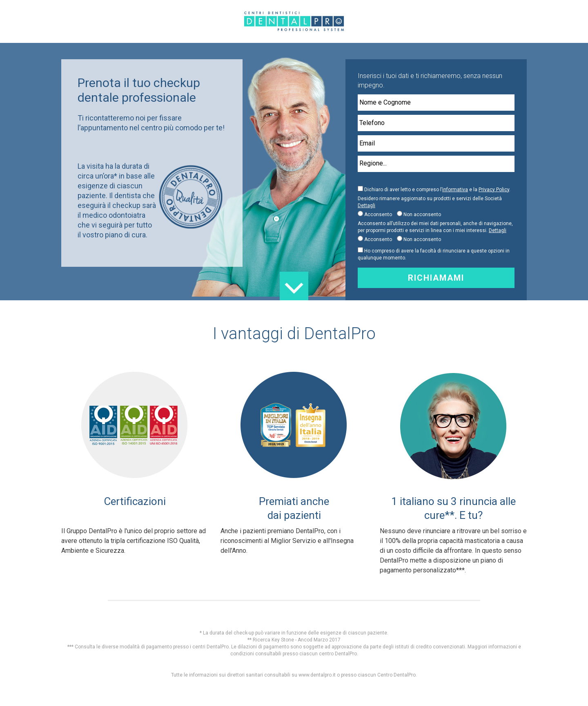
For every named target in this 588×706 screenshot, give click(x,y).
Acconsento (378, 214)
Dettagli (366, 206)
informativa (455, 190)
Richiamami (436, 278)
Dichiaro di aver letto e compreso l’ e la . (437, 190)
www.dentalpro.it (317, 675)
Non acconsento (422, 214)
